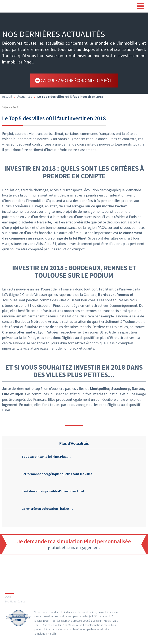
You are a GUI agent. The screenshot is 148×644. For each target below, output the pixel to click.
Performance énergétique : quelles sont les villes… (58, 474)
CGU (8, 597)
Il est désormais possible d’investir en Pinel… (54, 491)
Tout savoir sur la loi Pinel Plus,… (46, 457)
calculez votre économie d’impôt (76, 80)
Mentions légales (15, 601)
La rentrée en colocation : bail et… (47, 509)
